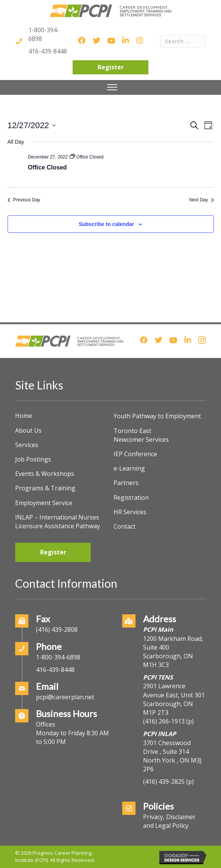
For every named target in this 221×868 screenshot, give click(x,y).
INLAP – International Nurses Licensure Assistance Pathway (58, 522)
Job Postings (33, 459)
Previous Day (24, 200)
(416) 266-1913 (164, 721)
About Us (28, 430)
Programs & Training (45, 488)
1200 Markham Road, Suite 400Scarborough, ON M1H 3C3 (173, 652)
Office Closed (47, 167)
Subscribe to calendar (106, 224)
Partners (126, 483)
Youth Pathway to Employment (157, 416)
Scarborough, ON (168, 708)
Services (27, 445)
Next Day (201, 200)
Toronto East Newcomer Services (141, 435)
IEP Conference (135, 454)
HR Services (130, 512)
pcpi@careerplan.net (65, 697)
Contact (125, 526)
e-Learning (129, 468)
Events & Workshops (45, 474)
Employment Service (44, 503)
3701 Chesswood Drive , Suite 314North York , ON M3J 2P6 (172, 756)
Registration (131, 498)
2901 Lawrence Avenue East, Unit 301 (174, 690)
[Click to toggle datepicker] (32, 125)
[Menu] (112, 87)
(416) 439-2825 (164, 782)
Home (24, 416)
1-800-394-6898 (58, 657)
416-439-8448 (48, 51)
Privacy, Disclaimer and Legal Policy (169, 821)
